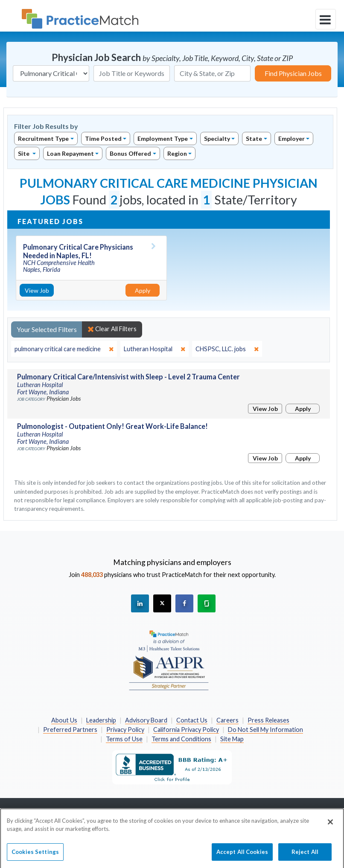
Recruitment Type (43, 138)
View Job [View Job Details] (37, 290)
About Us (64, 720)
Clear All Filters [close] (112, 329)
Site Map (232, 739)
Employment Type (163, 138)
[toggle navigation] (326, 19)
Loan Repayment (70, 153)
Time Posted (103, 138)
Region (177, 153)
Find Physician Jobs (293, 73)
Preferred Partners (70, 730)
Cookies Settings (35, 856)
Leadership (101, 720)
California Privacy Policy (186, 730)
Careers (227, 720)
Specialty (217, 138)
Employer (292, 138)
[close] (64, 349)
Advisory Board (146, 720)
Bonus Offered (130, 153)
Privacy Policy (125, 730)
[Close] (330, 826)
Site (24, 153)
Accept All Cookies (242, 856)
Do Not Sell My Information (265, 730)
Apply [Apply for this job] (143, 290)
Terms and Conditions (181, 739)
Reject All (305, 856)
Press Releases (268, 720)
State (254, 138)
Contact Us (192, 720)
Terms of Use (124, 739)
